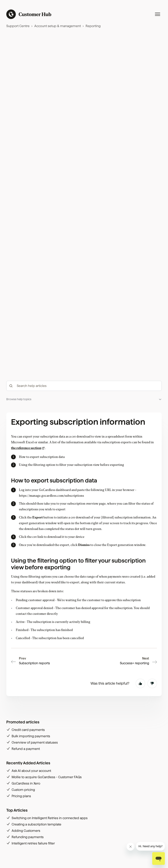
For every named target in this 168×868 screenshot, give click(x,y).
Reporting (93, 26)
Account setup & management (58, 26)
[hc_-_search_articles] (84, 386)
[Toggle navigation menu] (158, 14)
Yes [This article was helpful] (140, 683)
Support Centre (18, 26)
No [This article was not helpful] (152, 683)
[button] (84, 399)
